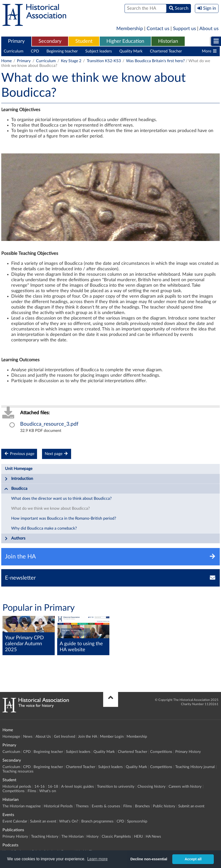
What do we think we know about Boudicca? (50, 508)
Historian (168, 41)
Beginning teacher (62, 51)
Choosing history (152, 787)
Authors (15, 539)
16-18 (53, 787)
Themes (82, 806)
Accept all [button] (193, 859)
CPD (35, 51)
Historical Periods (58, 806)
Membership (130, 29)
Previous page (19, 454)
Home (6, 61)
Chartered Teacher (166, 51)
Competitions (161, 752)
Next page (57, 454)
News (28, 737)
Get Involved (65, 737)
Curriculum (14, 51)
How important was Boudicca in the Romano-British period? (64, 518)
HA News (153, 837)
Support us (184, 29)
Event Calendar (15, 821)
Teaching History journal (195, 767)
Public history (164, 806)
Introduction (19, 479)
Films (32, 791)
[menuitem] (16, 42)
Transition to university (116, 787)
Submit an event (191, 806)
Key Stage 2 (71, 61)
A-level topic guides (78, 787)
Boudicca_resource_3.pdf (49, 424)
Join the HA (88, 737)
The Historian (72, 837)
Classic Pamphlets (116, 837)
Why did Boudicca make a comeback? (44, 528)
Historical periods (17, 787)
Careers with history (185, 787)
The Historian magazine (22, 806)
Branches (142, 806)
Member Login (112, 737)
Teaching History (45, 837)
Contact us (158, 29)
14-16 (40, 787)
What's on (48, 791)
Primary (16, 41)
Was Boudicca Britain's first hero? (155, 61)
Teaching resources (18, 771)
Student (84, 41)
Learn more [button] (97, 859)
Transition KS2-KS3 (104, 61)
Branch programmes (97, 821)
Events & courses (106, 806)
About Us (43, 737)
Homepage (11, 737)
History (93, 837)
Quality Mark (131, 51)
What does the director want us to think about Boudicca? (61, 499)
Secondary (50, 41)
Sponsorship (137, 821)
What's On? (69, 821)
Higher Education (125, 41)
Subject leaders (99, 51)
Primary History (188, 752)
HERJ (138, 837)
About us (209, 29)
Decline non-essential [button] (149, 859)
